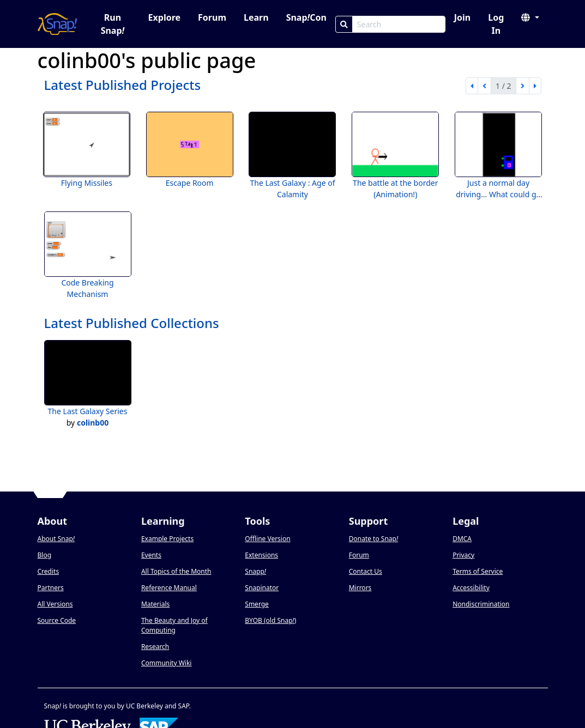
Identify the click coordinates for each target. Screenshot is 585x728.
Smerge (257, 604)
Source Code (57, 620)
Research (155, 647)
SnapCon (306, 17)
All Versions (55, 604)
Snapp (255, 571)
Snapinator (262, 588)
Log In (496, 24)
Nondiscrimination (481, 604)
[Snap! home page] (58, 24)
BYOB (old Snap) (270, 620)
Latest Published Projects (123, 85)
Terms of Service (478, 571)
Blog (45, 555)
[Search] (344, 24)
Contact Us (366, 571)
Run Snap (113, 24)
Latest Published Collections (132, 323)
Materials (155, 604)
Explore (164, 17)
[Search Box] (399, 24)
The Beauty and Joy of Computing (174, 625)
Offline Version (267, 539)
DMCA (462, 539)
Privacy (463, 555)
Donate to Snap (373, 539)
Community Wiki (167, 663)
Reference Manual (169, 588)
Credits (49, 571)
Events (151, 555)
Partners (51, 588)
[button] (530, 17)
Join (462, 17)
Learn (256, 17)
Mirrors (360, 588)
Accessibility (471, 588)
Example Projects (167, 539)
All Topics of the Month (176, 571)
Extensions (261, 555)
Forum (212, 17)
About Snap (56, 539)
